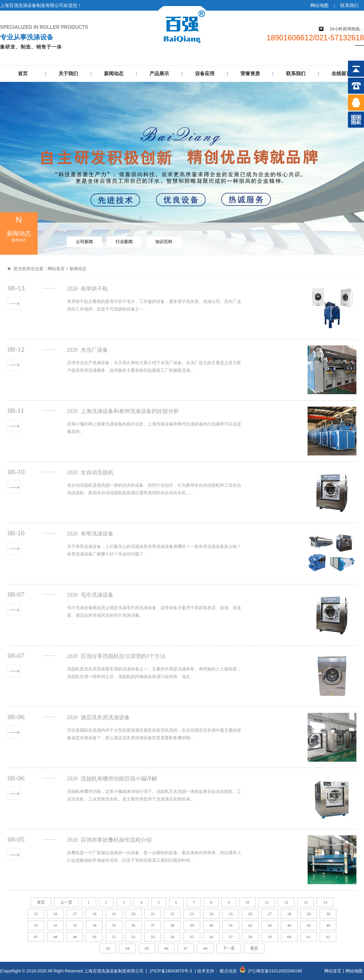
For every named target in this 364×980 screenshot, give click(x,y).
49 (75, 937)
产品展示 (159, 74)
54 (172, 937)
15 (36, 914)
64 (127, 948)
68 (205, 948)
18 (94, 914)
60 (289, 937)
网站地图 (319, 5)
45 (309, 925)
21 (153, 914)
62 (328, 937)
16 (55, 914)
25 (231, 914)
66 (166, 948)
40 (211, 925)
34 (94, 925)
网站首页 (56, 269)
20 (133, 914)
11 (267, 902)
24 (211, 914)
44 (289, 925)
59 (270, 937)
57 (231, 937)
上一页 (66, 902)
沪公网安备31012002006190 (275, 971)
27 (270, 914)
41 (231, 925)
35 (114, 925)
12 (286, 902)
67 (186, 948)
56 (211, 937)
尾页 (254, 948)
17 (75, 914)
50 (94, 937)
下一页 (229, 948)
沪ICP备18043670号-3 (171, 971)
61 (309, 937)
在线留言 (341, 74)
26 (250, 914)
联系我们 (349, 5)
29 (309, 914)
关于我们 (68, 74)
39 (192, 925)
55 (192, 937)
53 (153, 937)
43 (270, 925)
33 (75, 925)
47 (36, 937)
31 (36, 925)
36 (133, 925)
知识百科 (164, 242)
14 (325, 902)
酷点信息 (228, 971)
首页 (23, 74)
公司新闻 (84, 242)
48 (55, 937)
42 (250, 925)
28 (289, 914)
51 (114, 937)
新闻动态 (114, 74)
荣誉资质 (250, 74)
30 (328, 914)
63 (108, 948)
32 (55, 925)
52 (133, 937)
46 (328, 925)
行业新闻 (124, 242)
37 (153, 925)
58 (250, 937)
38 (172, 925)
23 (192, 914)
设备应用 (205, 74)
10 (247, 902)
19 (114, 914)
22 (172, 914)
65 (147, 948)
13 (306, 902)
